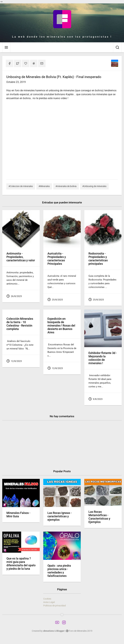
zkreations (49, 631)
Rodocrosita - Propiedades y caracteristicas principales (98, 259)
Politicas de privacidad (54, 606)
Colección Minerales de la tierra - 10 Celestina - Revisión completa (20, 324)
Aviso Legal (49, 602)
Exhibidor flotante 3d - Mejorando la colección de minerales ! (103, 358)
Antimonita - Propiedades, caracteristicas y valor (21, 257)
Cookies (47, 599)
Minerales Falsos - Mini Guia (18, 515)
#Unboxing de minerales (94, 186)
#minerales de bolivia (66, 186)
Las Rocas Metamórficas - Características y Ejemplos (99, 517)
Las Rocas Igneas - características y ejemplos (60, 516)
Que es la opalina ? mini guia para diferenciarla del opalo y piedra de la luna (21, 564)
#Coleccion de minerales (21, 186)
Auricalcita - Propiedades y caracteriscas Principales (57, 259)
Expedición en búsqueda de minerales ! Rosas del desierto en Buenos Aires (61, 326)
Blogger (60, 631)
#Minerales (44, 186)
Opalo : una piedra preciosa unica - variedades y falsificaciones (59, 571)
